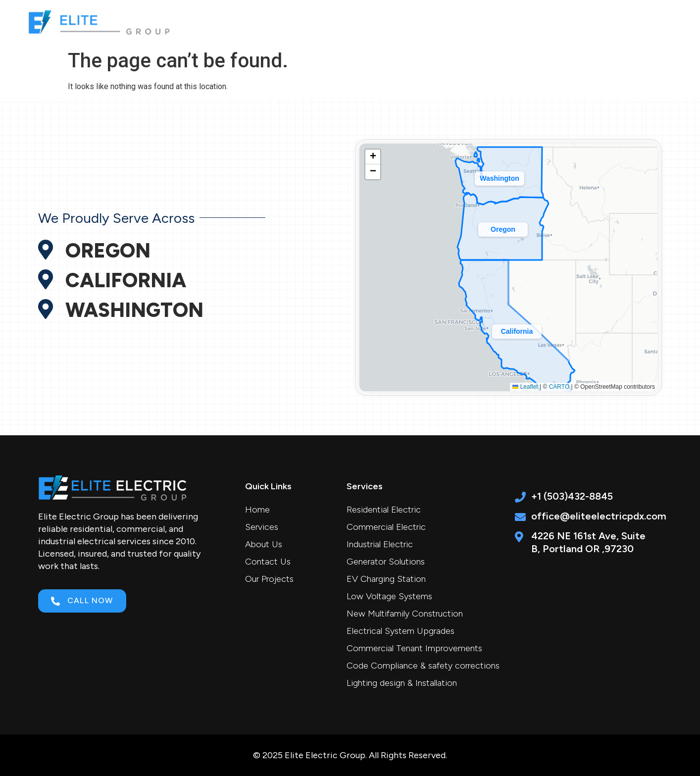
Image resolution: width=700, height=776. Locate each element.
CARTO (559, 387)
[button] (517, 329)
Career (567, 21)
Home (344, 21)
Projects (516, 21)
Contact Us (624, 21)
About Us (460, 21)
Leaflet (525, 387)
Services (399, 21)
